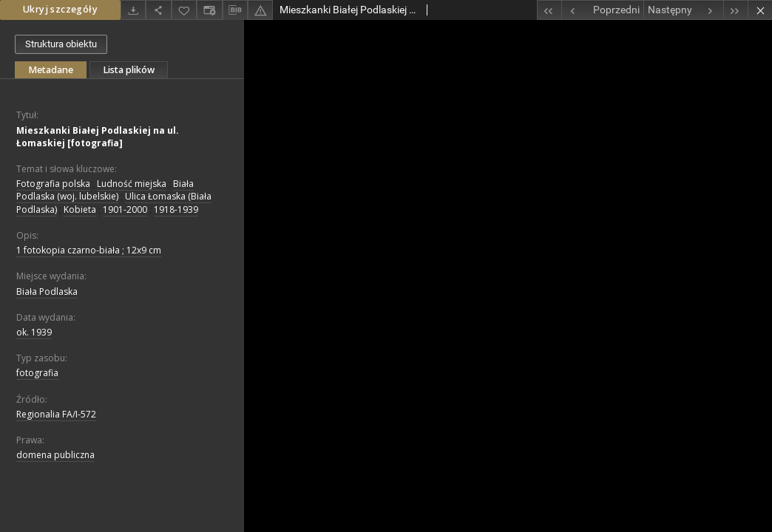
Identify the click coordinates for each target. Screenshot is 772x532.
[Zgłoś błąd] (260, 10)
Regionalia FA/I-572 (56, 414)
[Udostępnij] (158, 10)
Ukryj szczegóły (60, 9)
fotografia (37, 373)
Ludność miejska (132, 184)
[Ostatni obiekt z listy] (735, 10)
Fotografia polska (53, 184)
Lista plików (129, 70)
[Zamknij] (760, 10)
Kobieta (80, 209)
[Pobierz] (133, 10)
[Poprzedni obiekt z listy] (602, 10)
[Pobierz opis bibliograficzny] (235, 10)
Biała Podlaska (47, 291)
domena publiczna (55, 455)
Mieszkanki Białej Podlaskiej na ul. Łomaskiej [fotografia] (98, 137)
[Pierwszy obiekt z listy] (549, 10)
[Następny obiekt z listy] (683, 10)
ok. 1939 (34, 332)
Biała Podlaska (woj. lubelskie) (105, 190)
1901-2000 (125, 209)
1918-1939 (176, 209)
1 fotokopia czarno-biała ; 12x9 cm (89, 250)
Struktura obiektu (61, 44)
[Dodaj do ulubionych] (184, 10)
